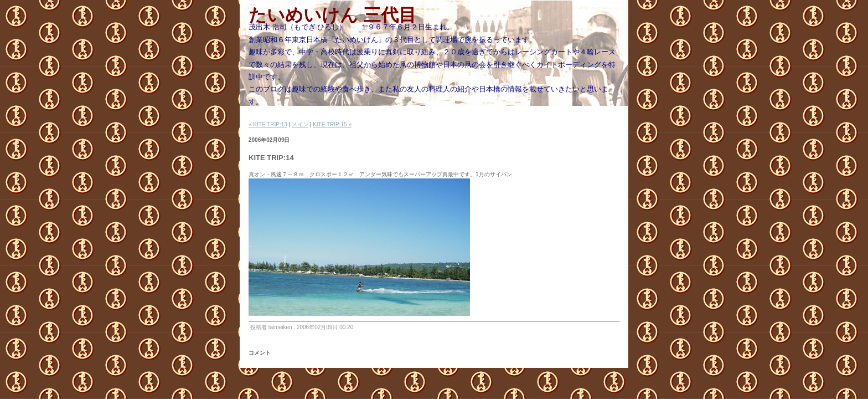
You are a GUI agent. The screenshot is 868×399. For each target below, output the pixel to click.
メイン (300, 124)
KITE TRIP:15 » (332, 124)
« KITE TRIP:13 (268, 124)
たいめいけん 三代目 (332, 15)
